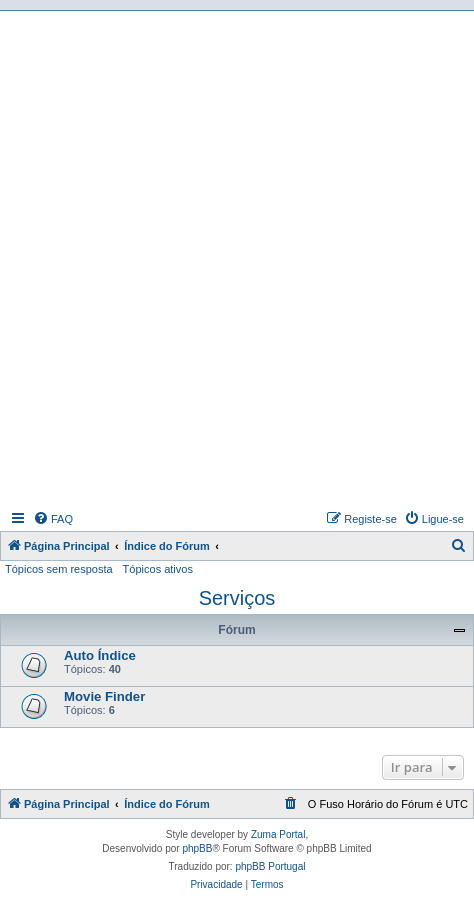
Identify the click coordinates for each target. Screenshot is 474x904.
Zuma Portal (278, 834)
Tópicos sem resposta (59, 569)
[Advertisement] (237, 258)
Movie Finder (104, 696)
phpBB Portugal (270, 866)
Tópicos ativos (158, 569)
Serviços (237, 598)
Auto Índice (100, 655)
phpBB (197, 848)
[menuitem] (53, 519)
